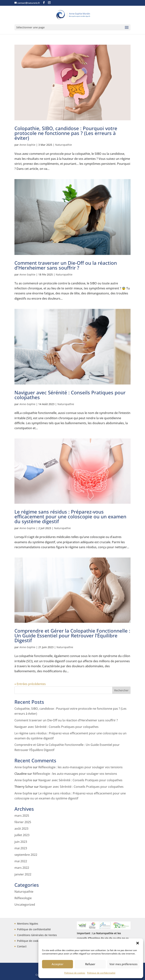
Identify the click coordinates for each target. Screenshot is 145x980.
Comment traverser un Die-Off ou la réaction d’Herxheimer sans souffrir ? (66, 265)
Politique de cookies (75, 973)
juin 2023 (21, 842)
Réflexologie (23, 898)
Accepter (57, 964)
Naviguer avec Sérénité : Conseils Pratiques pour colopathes (70, 395)
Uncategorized (25, 905)
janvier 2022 (23, 874)
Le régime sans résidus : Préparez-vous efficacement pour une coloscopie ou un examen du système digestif (70, 517)
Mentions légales (28, 924)
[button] (138, 943)
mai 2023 (21, 848)
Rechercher (121, 690)
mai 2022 (21, 861)
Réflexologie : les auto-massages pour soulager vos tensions (80, 767)
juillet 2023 (22, 835)
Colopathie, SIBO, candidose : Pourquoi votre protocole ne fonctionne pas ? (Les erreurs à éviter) (66, 133)
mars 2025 (22, 816)
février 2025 (23, 822)
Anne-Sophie (27, 145)
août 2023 (21, 829)
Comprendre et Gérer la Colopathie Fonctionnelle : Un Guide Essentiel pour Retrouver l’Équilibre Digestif (72, 636)
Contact (22, 946)
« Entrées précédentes (30, 684)
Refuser (90, 964)
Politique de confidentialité (101, 973)
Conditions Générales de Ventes (37, 935)
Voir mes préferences (123, 964)
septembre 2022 (26, 855)
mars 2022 (22, 868)
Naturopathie (64, 145)
